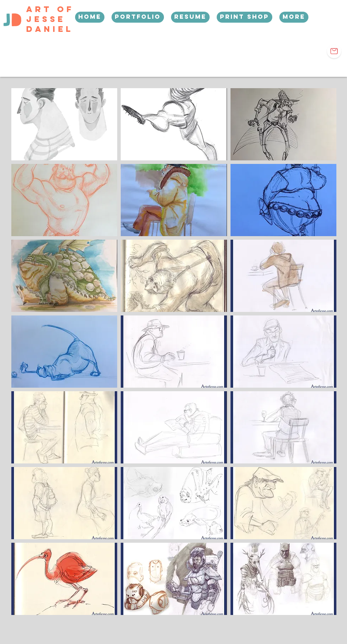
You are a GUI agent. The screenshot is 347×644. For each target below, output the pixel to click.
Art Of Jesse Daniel (50, 19)
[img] (64, 124)
